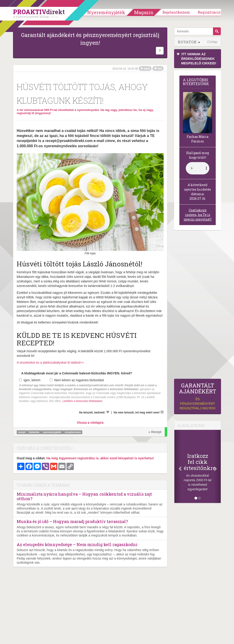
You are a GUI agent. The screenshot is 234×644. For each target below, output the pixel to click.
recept (22, 432)
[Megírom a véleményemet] (162, 412)
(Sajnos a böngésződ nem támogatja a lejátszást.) (198, 168)
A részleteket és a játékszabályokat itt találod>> (50, 363)
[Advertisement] (198, 306)
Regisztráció (209, 12)
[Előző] (178, 466)
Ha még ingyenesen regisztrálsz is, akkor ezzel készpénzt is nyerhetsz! (100, 458)
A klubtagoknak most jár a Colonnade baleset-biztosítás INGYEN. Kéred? (77, 373)
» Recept (155, 432)
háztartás (34, 432)
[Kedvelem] (108, 412)
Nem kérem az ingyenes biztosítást (77, 380)
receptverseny (73, 432)
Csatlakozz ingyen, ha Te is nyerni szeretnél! (198, 215)
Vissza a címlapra (90, 423)
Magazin (144, 12)
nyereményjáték (52, 432)
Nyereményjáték (106, 12)
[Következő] (217, 466)
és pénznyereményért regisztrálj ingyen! (198, 396)
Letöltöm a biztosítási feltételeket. (83, 401)
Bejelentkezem (176, 12)
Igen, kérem (30, 380)
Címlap (212, 42)
